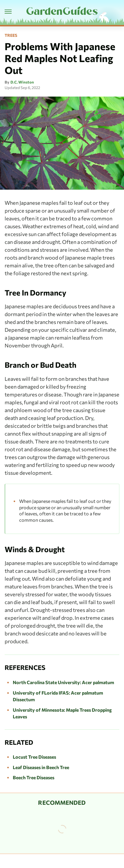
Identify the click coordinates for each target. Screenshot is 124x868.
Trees (11, 35)
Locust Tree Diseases (34, 757)
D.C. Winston (22, 82)
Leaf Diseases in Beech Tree (41, 767)
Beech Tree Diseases (34, 777)
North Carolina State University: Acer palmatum (63, 682)
